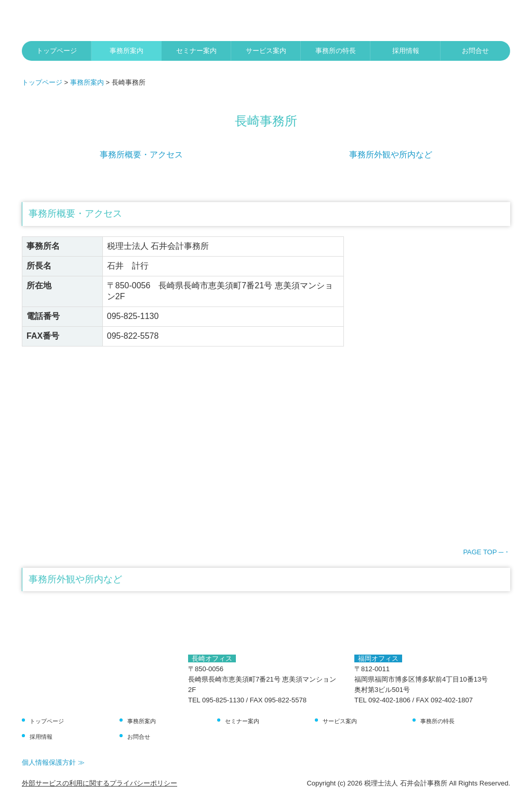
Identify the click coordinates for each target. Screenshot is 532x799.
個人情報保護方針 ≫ (53, 762)
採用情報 (406, 51)
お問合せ (475, 51)
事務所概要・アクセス (141, 155)
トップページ (57, 51)
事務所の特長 (336, 51)
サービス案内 (266, 51)
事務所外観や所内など (391, 155)
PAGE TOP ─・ (487, 552)
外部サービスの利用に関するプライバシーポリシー (99, 783)
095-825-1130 (133, 316)
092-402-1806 (389, 700)
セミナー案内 (196, 51)
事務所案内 (127, 51)
